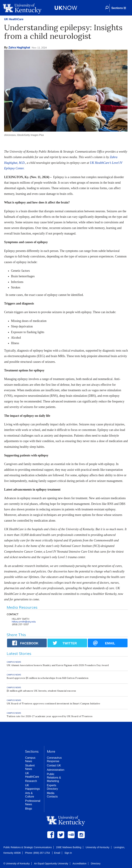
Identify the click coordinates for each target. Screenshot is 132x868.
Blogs (29, 809)
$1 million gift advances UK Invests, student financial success (41, 691)
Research (31, 781)
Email (57, 853)
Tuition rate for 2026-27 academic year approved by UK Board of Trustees (50, 716)
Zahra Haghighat (19, 48)
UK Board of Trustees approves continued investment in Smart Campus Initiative (53, 704)
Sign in (68, 853)
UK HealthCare (14, 19)
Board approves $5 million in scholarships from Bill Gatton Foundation (48, 678)
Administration (56, 770)
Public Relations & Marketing (54, 778)
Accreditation (79, 864)
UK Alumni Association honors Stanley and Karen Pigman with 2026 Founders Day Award (58, 665)
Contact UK (54, 765)
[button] (119, 8)
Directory (96, 864)
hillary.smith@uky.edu (24, 622)
